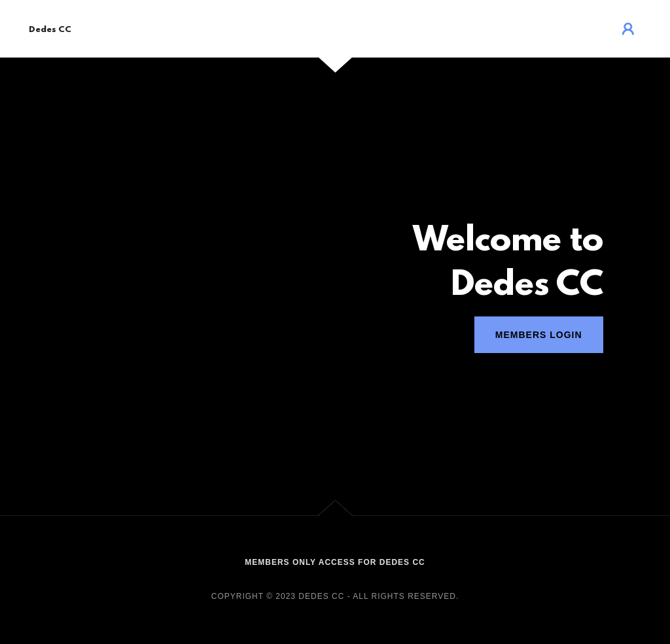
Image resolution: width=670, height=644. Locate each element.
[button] (628, 29)
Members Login (539, 335)
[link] (50, 28)
